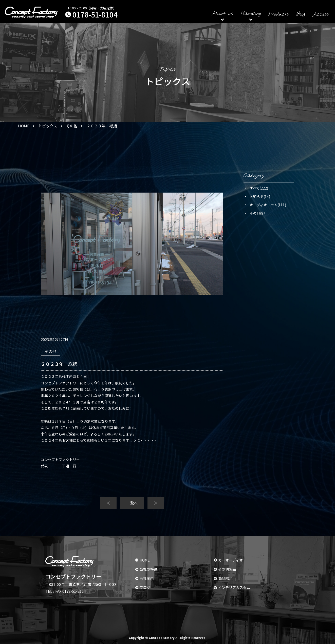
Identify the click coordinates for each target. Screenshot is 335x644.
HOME (143, 560)
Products (278, 14)
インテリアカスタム (232, 587)
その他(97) (258, 213)
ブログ (143, 587)
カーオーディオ (228, 560)
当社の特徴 (146, 569)
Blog (301, 14)
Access (321, 14)
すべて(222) (259, 188)
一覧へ (132, 503)
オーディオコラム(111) (268, 205)
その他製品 (225, 569)
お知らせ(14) (260, 196)
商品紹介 (223, 578)
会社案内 (145, 578)
